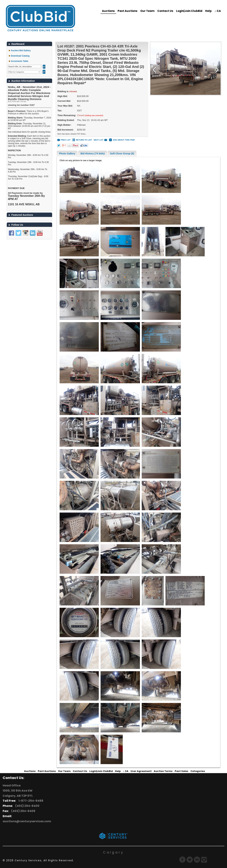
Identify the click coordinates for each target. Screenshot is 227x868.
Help (208, 11)
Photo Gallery (67, 154)
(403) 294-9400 (27, 806)
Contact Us (165, 11)
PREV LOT (64, 140)
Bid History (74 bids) (93, 154)
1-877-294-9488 (30, 801)
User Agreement (141, 771)
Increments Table (20, 61)
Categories (198, 771)
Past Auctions (128, 11)
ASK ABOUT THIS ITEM (122, 140)
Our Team (147, 11)
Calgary (113, 852)
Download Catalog (20, 56)
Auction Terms (163, 771)
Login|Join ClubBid (189, 11)
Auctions (108, 11)
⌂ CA (218, 11)
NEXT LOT (100, 140)
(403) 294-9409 (23, 811)
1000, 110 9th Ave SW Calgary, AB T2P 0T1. (18, 793)
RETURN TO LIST (82, 140)
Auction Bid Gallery (21, 51)
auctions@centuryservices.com (27, 821)
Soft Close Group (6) (122, 154)
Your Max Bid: (65, 106)
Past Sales (182, 771)
